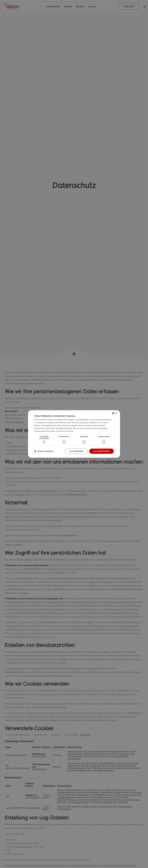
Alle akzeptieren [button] (101, 451)
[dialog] (74, 434)
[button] (44, 451)
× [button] (116, 413)
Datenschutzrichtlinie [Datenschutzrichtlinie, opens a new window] (65, 431)
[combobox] (113, 413)
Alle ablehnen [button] (76, 451)
